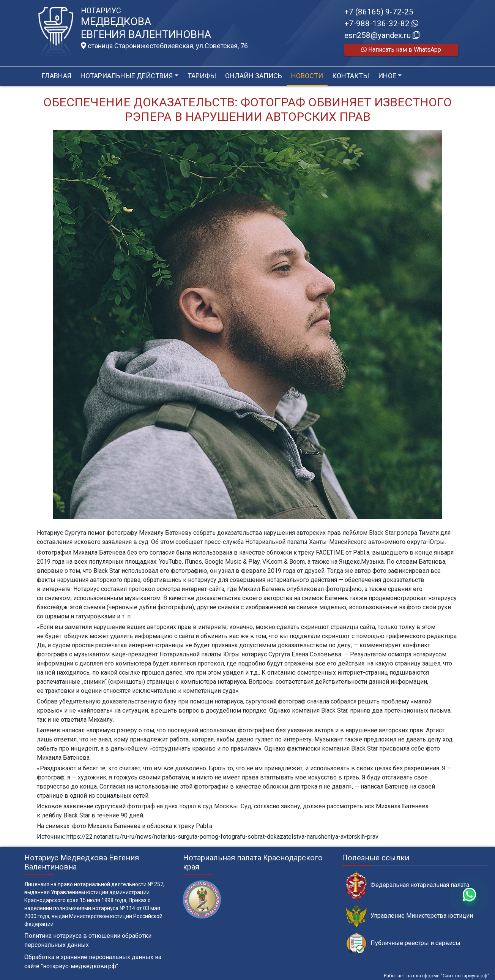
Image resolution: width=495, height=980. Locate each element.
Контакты (351, 76)
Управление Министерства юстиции (409, 916)
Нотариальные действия (127, 76)
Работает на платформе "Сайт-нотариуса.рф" (437, 976)
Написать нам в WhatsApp (401, 50)
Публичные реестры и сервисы (403, 943)
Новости (307, 76)
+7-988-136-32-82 (381, 24)
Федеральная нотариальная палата (408, 885)
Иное (387, 76)
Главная (56, 76)
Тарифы (202, 76)
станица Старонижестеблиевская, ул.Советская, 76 (164, 46)
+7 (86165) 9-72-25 (379, 12)
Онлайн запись (254, 76)
